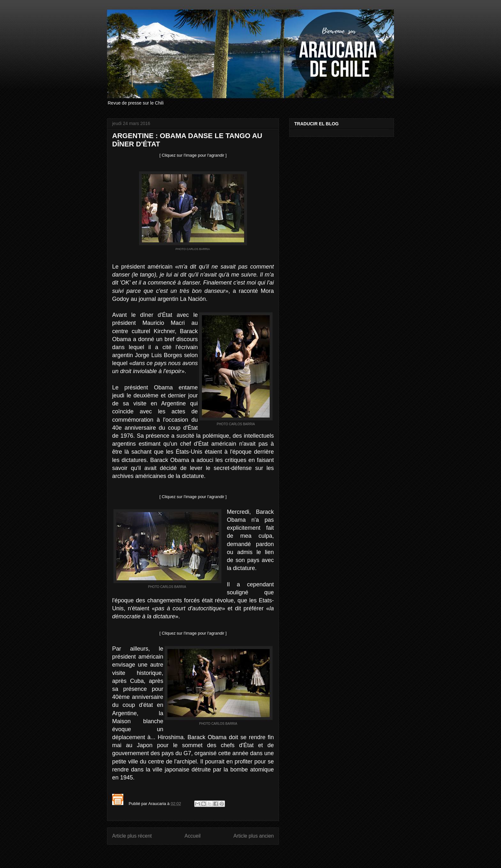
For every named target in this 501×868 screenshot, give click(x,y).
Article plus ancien (254, 836)
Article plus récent (132, 836)
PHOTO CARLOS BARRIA (193, 249)
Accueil (193, 836)
